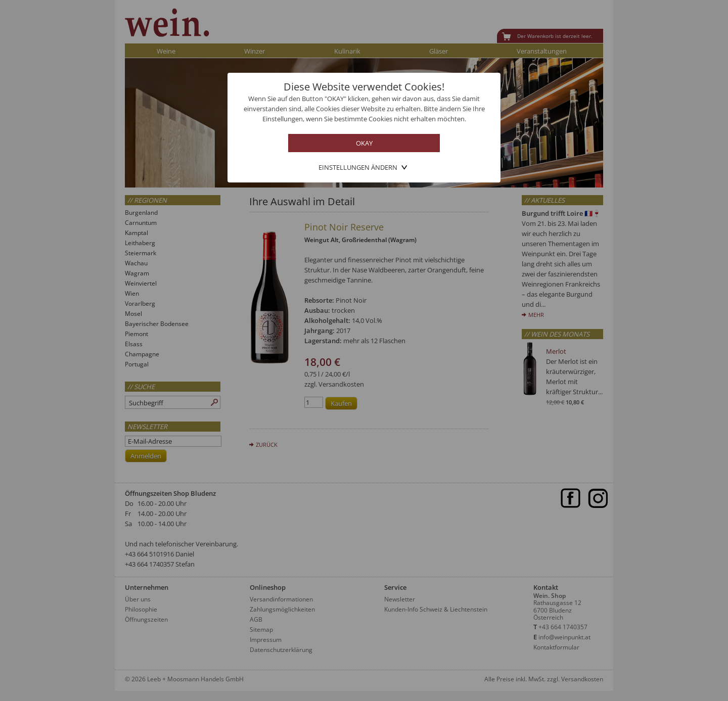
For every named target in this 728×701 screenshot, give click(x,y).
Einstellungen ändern (358, 167)
